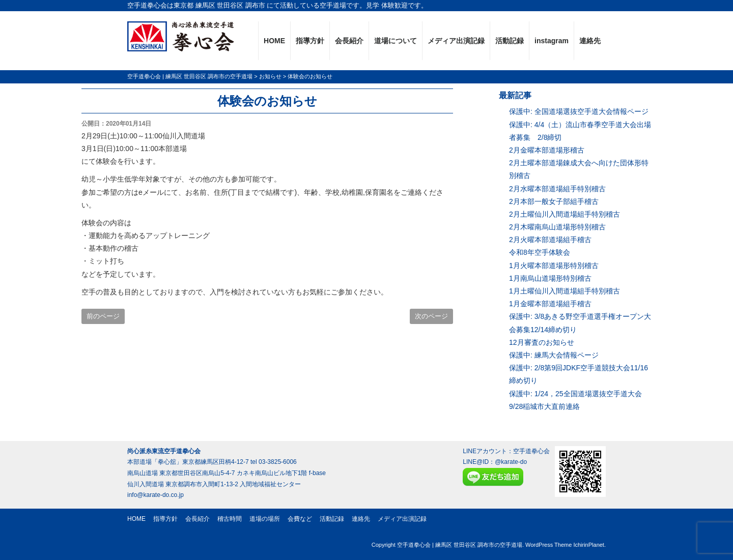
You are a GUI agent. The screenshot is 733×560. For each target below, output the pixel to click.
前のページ (103, 316)
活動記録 (510, 41)
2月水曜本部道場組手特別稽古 (557, 189)
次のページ (431, 316)
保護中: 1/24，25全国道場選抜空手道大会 (575, 394)
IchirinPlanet (589, 545)
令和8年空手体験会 (540, 252)
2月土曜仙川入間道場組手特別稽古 (565, 214)
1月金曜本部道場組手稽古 (550, 304)
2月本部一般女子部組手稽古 (554, 201)
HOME (274, 41)
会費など (300, 519)
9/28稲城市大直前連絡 (544, 406)
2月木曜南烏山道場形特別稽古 (557, 227)
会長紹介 (349, 41)
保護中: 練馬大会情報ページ (554, 355)
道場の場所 (265, 519)
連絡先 (590, 41)
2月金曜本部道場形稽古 (547, 150)
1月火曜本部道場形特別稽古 (554, 266)
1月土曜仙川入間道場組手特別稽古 (565, 291)
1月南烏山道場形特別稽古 (550, 278)
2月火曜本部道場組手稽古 (550, 240)
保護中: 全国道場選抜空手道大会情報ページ (579, 111)
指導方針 (310, 41)
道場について (396, 41)
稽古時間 (230, 519)
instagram (552, 41)
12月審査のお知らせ (542, 342)
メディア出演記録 (456, 41)
